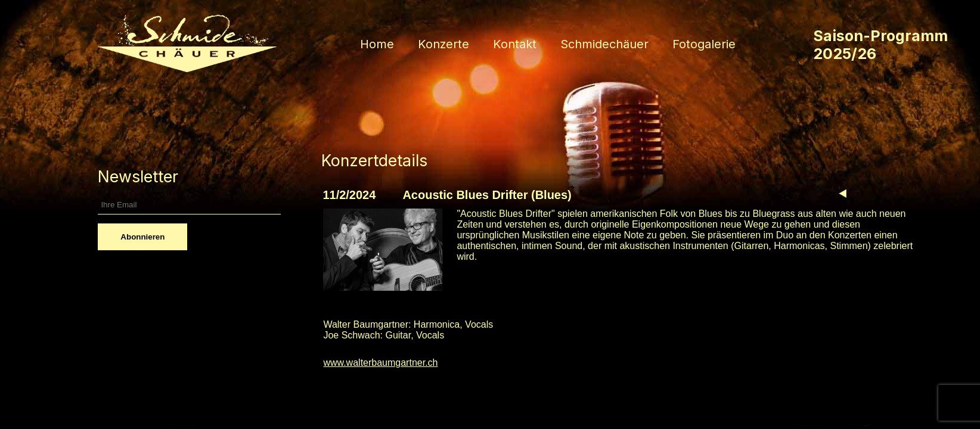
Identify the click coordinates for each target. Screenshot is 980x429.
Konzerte (444, 44)
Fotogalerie (704, 44)
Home (377, 44)
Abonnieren (142, 237)
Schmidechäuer (604, 44)
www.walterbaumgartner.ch (380, 363)
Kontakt (515, 44)
